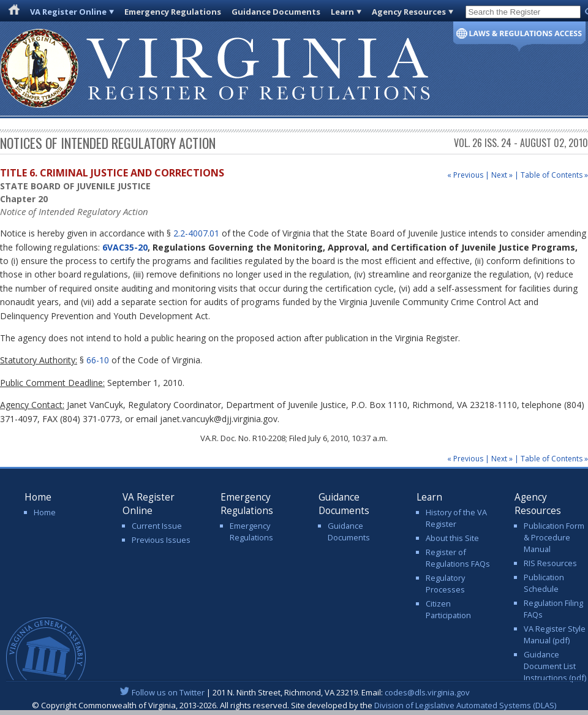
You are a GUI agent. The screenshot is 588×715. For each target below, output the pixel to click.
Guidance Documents (276, 12)
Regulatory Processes (445, 584)
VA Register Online (68, 12)
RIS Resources (550, 563)
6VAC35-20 (125, 247)
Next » (502, 175)
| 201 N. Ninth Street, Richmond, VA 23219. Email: (294, 692)
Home (45, 512)
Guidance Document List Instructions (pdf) (555, 666)
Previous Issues (161, 540)
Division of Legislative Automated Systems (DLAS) (465, 705)
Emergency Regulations (173, 12)
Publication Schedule (544, 583)
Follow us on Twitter (168, 692)
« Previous (465, 175)
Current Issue (157, 526)
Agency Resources (409, 12)
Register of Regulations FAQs (458, 558)
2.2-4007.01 (196, 233)
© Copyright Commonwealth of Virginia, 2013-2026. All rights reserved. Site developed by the (294, 705)
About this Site (452, 538)
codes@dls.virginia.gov (427, 692)
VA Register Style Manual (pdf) (555, 634)
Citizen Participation (448, 609)
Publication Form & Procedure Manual (554, 537)
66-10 (98, 360)
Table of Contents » (554, 175)
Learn (342, 12)
